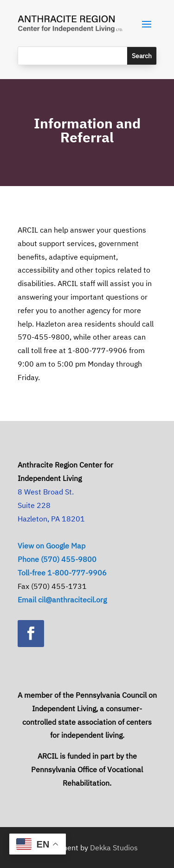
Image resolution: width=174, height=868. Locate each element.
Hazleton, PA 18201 (51, 519)
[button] (147, 24)
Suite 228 (34, 505)
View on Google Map (52, 546)
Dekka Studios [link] (114, 848)
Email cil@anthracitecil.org (62, 600)
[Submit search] (142, 56)
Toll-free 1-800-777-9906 (62, 573)
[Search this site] (73, 56)
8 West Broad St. (46, 492)
